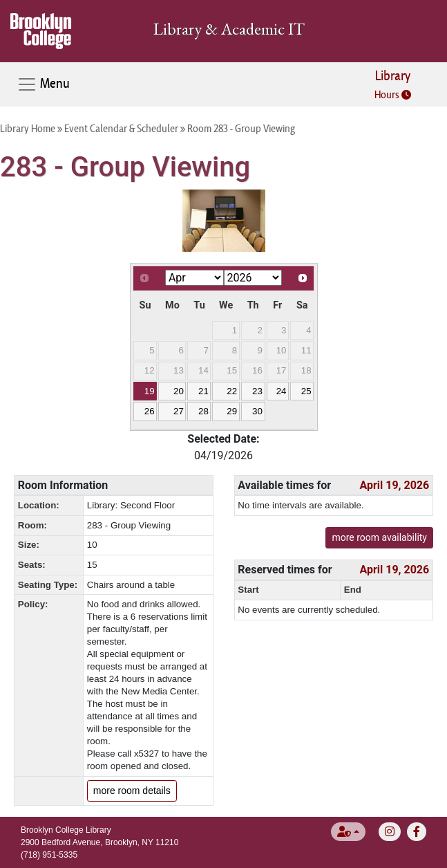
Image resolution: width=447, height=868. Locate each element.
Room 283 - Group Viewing (241, 128)
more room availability (379, 537)
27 (179, 411)
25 (306, 391)
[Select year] (253, 278)
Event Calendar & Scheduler (121, 128)
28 (203, 411)
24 (282, 391)
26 (150, 411)
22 (232, 391)
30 (257, 411)
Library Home (28, 128)
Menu (43, 84)
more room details (132, 791)
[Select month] (194, 278)
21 (203, 391)
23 (257, 391)
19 (150, 391)
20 (179, 391)
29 (232, 411)
